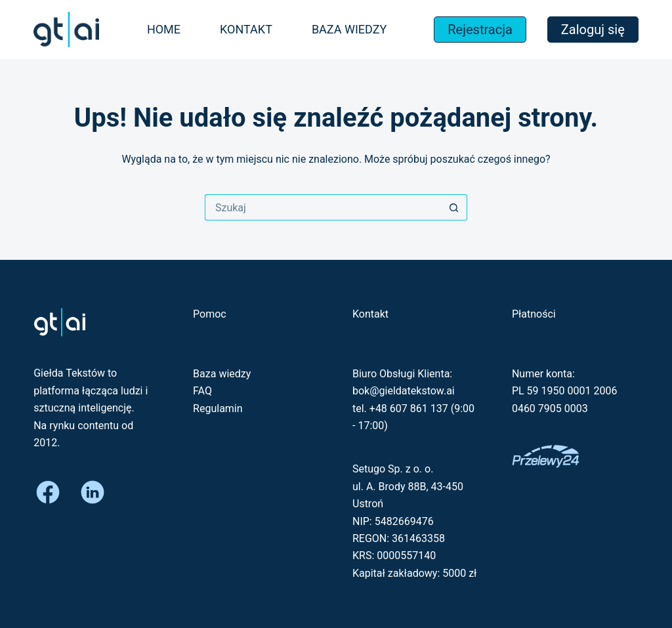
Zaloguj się (593, 30)
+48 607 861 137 (409, 408)
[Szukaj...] (323, 207)
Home (164, 29)
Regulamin (218, 408)
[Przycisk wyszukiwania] (454, 207)
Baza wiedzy (349, 29)
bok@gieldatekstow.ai (404, 391)
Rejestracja (480, 30)
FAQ (202, 391)
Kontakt (246, 29)
